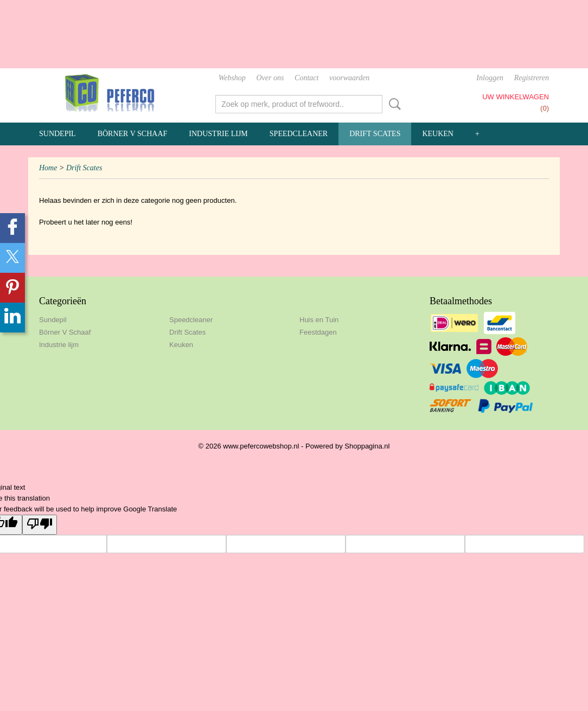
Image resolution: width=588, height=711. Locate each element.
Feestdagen (318, 332)
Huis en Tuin (319, 320)
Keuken (438, 134)
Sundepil (57, 134)
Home (48, 168)
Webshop (232, 78)
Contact (306, 78)
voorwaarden (349, 78)
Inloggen (490, 78)
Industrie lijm (218, 134)
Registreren (532, 78)
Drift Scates (375, 134)
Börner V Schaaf (133, 134)
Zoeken (393, 104)
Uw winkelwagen (516, 97)
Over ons (270, 78)
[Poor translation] (40, 525)
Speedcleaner (299, 134)
